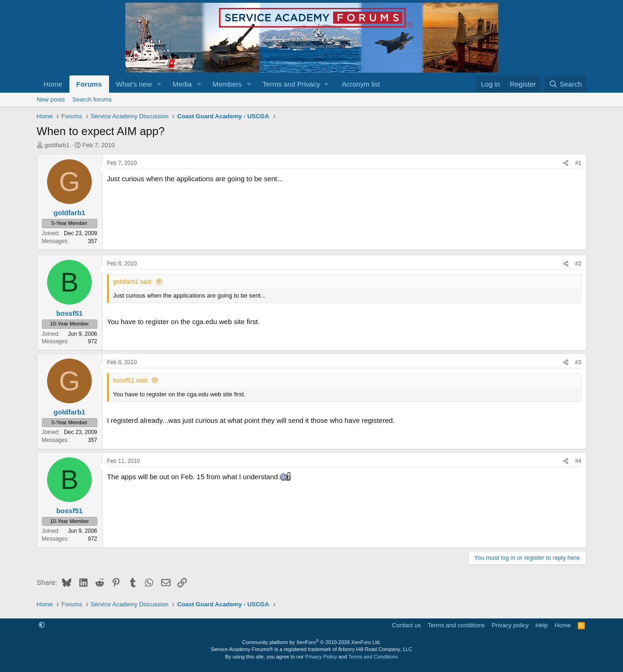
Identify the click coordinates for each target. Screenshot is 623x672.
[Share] (566, 163)
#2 (578, 264)
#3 (578, 362)
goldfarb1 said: (133, 282)
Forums (89, 84)
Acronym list (361, 84)
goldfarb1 (57, 145)
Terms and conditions (456, 625)
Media (182, 84)
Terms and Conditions (373, 657)
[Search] (565, 84)
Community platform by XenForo (312, 642)
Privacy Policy (321, 657)
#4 (578, 461)
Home (53, 84)
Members (227, 84)
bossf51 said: (131, 380)
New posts (51, 99)
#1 (578, 163)
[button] (159, 84)
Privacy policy (510, 625)
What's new (134, 84)
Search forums (92, 99)
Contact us (406, 625)
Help (542, 625)
